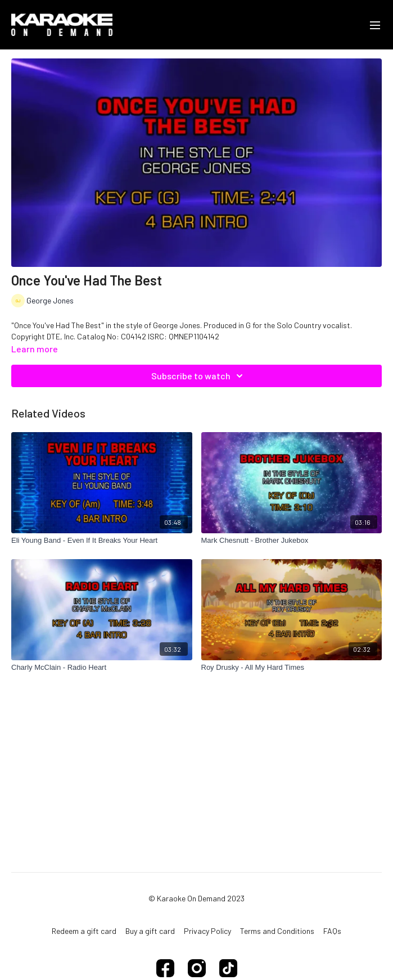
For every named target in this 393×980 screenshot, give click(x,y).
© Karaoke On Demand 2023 (196, 899)
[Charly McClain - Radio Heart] (102, 668)
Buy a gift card (150, 931)
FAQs (332, 931)
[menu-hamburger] (375, 25)
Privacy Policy (207, 931)
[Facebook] (165, 968)
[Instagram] (197, 968)
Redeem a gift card (84, 931)
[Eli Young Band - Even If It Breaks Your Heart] (102, 541)
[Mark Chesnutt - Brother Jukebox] (292, 541)
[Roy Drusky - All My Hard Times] (292, 668)
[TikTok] (228, 968)
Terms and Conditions (277, 931)
